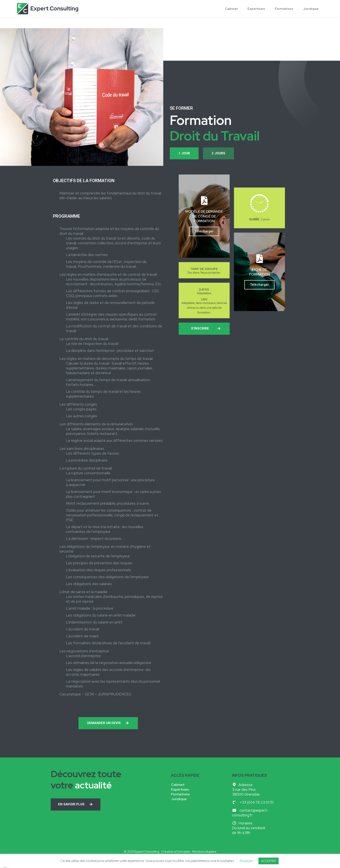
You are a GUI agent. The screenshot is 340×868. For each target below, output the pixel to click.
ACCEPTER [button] (269, 861)
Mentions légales (204, 852)
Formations (284, 9)
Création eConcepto (176, 852)
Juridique (311, 9)
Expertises (256, 9)
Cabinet (231, 9)
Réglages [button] (246, 861)
